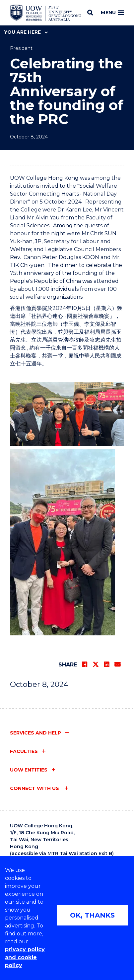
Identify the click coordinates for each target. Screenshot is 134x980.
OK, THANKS (92, 915)
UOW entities (29, 770)
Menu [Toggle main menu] (112, 13)
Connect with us (35, 788)
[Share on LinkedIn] (106, 664)
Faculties (24, 751)
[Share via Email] (117, 664)
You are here (26, 32)
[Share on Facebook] (85, 664)
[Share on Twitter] (96, 664)
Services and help (35, 733)
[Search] (90, 13)
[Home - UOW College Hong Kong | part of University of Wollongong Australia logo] (46, 13)
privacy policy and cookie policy (25, 957)
